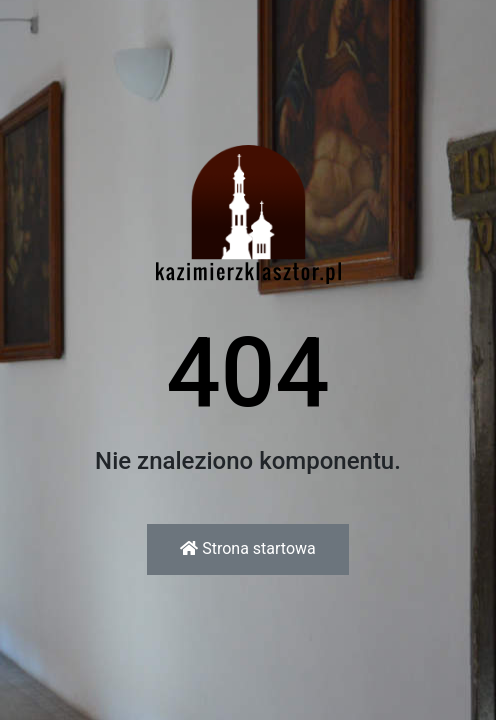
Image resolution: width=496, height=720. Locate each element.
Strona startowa (248, 548)
